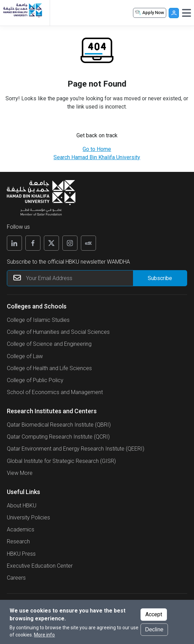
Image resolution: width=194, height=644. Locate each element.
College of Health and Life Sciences (49, 368)
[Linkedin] (14, 243)
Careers (16, 578)
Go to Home (97, 149)
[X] (51, 243)
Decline (154, 630)
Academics (21, 529)
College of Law (25, 356)
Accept (154, 615)
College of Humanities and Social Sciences (58, 332)
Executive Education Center (40, 566)
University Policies (28, 517)
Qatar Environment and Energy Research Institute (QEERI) (76, 449)
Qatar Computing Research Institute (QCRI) (58, 437)
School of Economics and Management (55, 392)
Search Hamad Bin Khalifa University (97, 157)
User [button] (174, 13)
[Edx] (88, 243)
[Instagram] (70, 243)
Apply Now (149, 13)
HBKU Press (21, 554)
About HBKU (22, 506)
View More (20, 473)
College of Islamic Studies (38, 320)
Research (18, 541)
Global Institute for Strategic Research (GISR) (61, 461)
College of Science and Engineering (49, 344)
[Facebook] (33, 243)
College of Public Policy (35, 380)
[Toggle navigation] (186, 13)
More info (44, 636)
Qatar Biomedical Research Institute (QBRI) (59, 425)
